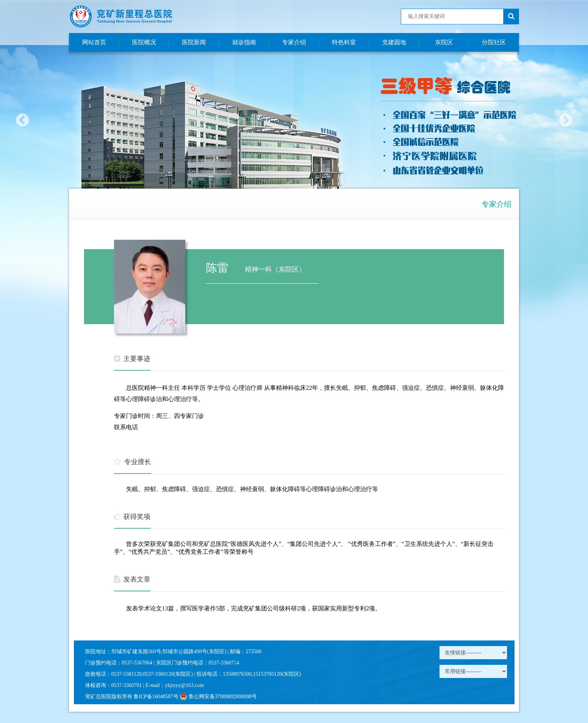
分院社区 (494, 42)
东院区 (444, 42)
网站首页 (94, 42)
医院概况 (144, 42)
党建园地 (394, 42)
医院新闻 (194, 42)
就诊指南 (244, 42)
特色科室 (344, 42)
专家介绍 (294, 42)
